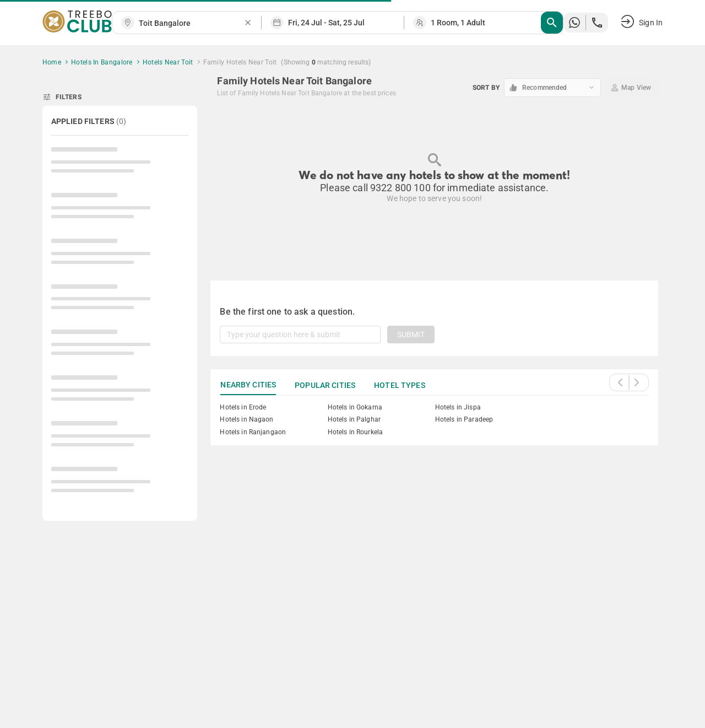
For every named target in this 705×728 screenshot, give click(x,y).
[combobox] (191, 23)
